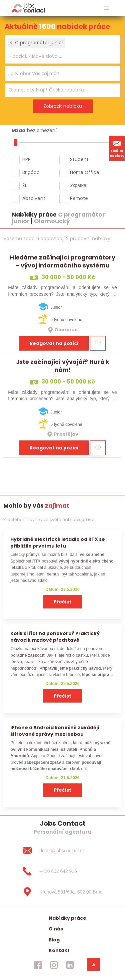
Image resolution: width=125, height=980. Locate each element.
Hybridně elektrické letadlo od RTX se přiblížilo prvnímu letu (58, 542)
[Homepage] (28, 8)
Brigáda (31, 172)
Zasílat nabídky (117, 148)
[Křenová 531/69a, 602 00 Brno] (62, 892)
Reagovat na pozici (54, 343)
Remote (79, 198)
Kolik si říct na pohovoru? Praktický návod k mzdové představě (55, 637)
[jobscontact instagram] (54, 965)
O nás (56, 929)
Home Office (85, 172)
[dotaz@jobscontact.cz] (62, 851)
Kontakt (59, 950)
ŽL (25, 185)
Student (79, 159)
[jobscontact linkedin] (70, 965)
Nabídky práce (67, 918)
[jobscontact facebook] (38, 965)
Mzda (18, 130)
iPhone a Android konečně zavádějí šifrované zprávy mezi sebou (55, 731)
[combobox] (63, 49)
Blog (54, 940)
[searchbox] (58, 56)
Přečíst (62, 602)
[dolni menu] (94, 964)
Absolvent (34, 198)
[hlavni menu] (106, 8)
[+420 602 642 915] (62, 871)
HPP (26, 159)
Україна (78, 185)
